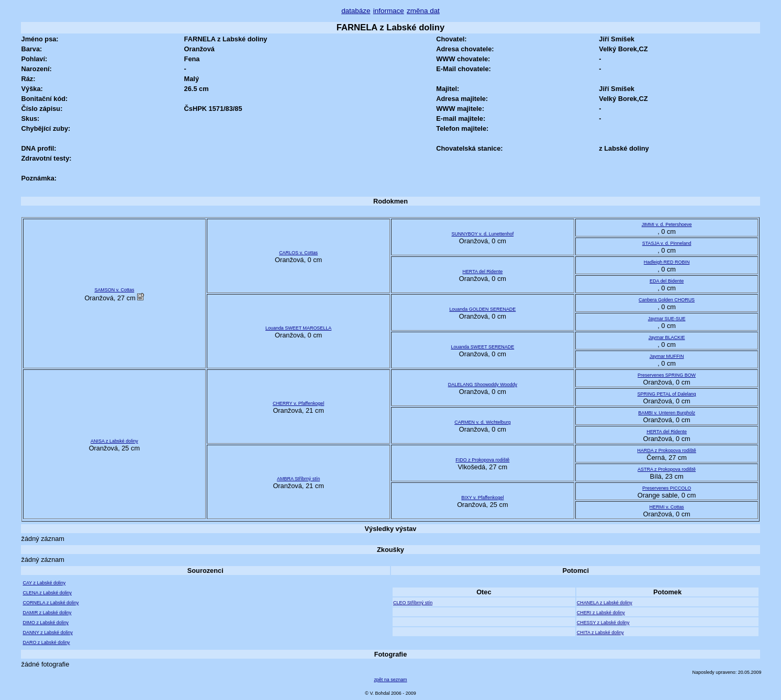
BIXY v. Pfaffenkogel (482, 498)
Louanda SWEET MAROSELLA (298, 328)
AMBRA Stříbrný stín (298, 479)
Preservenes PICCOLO (667, 488)
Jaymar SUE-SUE (667, 319)
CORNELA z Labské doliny (51, 603)
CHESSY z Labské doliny (603, 623)
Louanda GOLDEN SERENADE (482, 309)
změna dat (423, 11)
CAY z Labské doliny (44, 583)
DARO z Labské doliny (47, 642)
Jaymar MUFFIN (667, 356)
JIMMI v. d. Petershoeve (667, 224)
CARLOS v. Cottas (298, 253)
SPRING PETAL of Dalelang (667, 394)
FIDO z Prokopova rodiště (482, 460)
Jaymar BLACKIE (667, 337)
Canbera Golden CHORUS (667, 300)
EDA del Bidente (667, 281)
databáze (356, 11)
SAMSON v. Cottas (114, 290)
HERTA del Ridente (482, 272)
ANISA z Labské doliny (114, 441)
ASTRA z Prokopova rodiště (667, 469)
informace (389, 11)
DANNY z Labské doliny (48, 633)
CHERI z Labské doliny (601, 613)
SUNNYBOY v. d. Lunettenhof (483, 234)
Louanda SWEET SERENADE (482, 347)
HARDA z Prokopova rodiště (666, 450)
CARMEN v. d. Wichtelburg (482, 422)
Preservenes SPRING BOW (667, 375)
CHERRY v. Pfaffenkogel (298, 403)
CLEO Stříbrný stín (413, 603)
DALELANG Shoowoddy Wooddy (483, 385)
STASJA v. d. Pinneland (667, 243)
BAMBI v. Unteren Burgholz (667, 413)
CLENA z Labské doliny (48, 593)
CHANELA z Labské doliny (605, 603)
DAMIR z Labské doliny (47, 613)
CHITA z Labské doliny (600, 633)
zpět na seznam (390, 680)
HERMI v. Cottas (667, 507)
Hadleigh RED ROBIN (667, 262)
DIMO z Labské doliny (46, 623)
